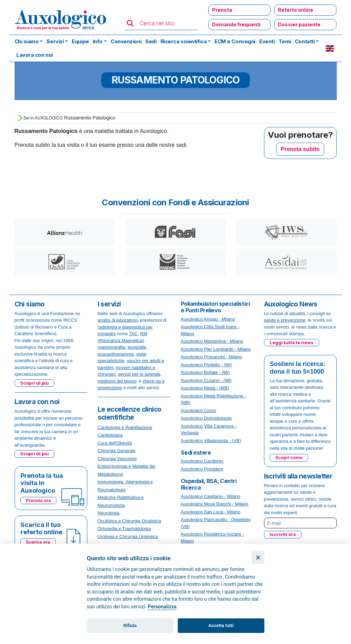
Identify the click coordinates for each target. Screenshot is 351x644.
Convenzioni (126, 41)
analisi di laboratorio (118, 320)
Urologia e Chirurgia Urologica (128, 536)
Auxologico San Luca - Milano (211, 512)
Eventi (267, 41)
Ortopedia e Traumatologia (124, 529)
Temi (285, 41)
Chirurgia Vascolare (117, 459)
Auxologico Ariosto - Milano (208, 319)
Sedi (151, 41)
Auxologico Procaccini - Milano (212, 357)
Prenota (222, 10)
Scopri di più (34, 383)
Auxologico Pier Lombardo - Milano (216, 349)
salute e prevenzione (285, 320)
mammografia (111, 347)
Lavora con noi (35, 55)
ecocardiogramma (116, 354)
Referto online (296, 10)
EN (330, 48)
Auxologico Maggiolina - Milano (212, 341)
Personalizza (162, 607)
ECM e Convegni (235, 41)
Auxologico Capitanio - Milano (211, 496)
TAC (133, 334)
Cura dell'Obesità (115, 443)
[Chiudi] (258, 558)
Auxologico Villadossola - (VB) (211, 441)
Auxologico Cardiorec (202, 461)
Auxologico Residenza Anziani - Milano (212, 538)
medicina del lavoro (117, 381)
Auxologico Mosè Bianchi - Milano (215, 504)
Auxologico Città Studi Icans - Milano (210, 330)
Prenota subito (300, 149)
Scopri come (289, 458)
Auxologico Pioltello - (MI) (206, 365)
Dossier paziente (299, 24)
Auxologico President (202, 469)
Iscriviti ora (283, 534)
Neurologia (109, 513)
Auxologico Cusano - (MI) (206, 380)
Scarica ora (38, 542)
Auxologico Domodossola (206, 418)
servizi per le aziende (139, 374)
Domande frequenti (236, 24)
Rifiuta (130, 625)
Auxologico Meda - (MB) (205, 388)
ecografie (137, 347)
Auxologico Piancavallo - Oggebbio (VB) (216, 523)
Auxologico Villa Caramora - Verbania (209, 430)
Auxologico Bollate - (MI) (205, 372)
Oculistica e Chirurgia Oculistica (130, 521)
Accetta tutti (221, 625)
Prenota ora (38, 500)
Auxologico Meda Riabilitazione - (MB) (214, 399)
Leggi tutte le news (292, 342)
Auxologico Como (199, 410)
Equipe (80, 41)
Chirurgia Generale (117, 451)
